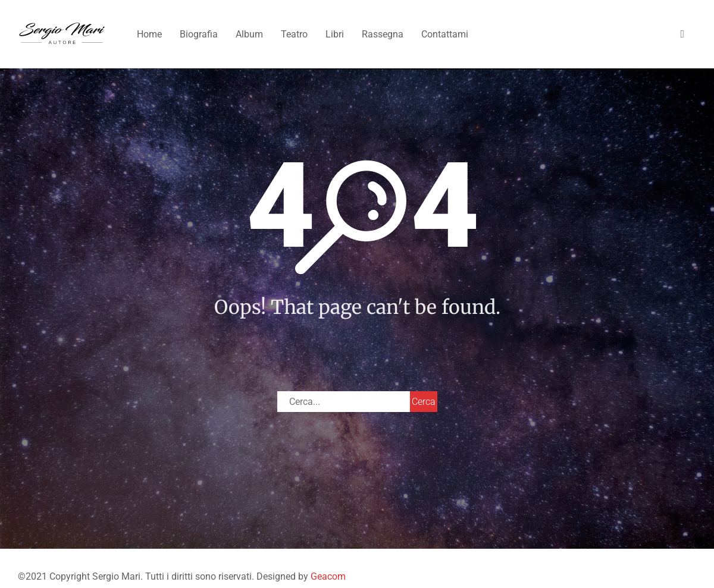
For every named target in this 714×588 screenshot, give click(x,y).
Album (249, 34)
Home (149, 34)
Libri (335, 34)
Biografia (199, 34)
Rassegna (383, 34)
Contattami (445, 34)
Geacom (328, 576)
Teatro (294, 34)
